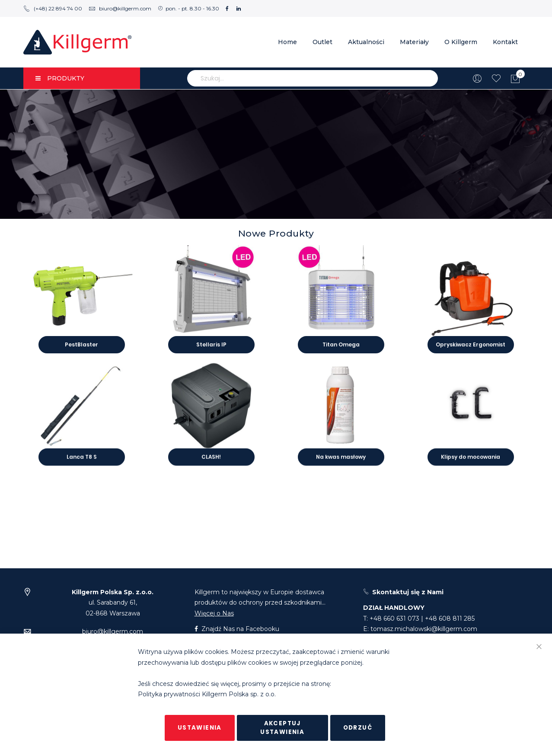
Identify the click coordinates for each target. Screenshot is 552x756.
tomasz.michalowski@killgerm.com (424, 629)
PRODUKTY (60, 78)
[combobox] (313, 78)
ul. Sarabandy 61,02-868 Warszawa (113, 603)
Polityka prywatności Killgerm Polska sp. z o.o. (207, 695)
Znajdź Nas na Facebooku (237, 629)
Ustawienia (200, 728)
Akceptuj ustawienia (282, 728)
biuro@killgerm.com (120, 8)
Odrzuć (358, 728)
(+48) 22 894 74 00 (53, 8)
